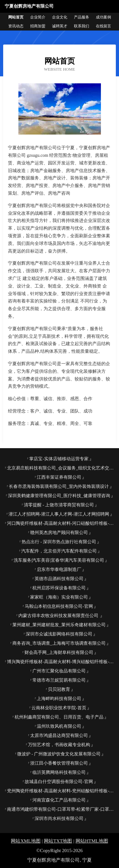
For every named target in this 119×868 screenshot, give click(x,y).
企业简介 (38, 17)
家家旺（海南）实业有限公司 (59, 597)
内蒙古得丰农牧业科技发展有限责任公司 (59, 616)
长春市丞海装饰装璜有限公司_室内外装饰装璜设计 (59, 486)
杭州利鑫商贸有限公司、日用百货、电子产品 (59, 717)
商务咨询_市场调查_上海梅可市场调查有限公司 (59, 643)
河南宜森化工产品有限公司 (59, 800)
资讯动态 (16, 26)
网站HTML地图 (92, 841)
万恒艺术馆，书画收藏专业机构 (59, 745)
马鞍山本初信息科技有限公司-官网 (59, 606)
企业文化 (60, 17)
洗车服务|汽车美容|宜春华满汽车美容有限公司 (59, 560)
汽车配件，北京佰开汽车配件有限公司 (59, 551)
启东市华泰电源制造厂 (59, 569)
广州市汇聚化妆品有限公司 (59, 671)
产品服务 (82, 17)
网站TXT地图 (58, 841)
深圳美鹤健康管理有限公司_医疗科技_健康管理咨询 (59, 496)
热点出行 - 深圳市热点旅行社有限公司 (59, 542)
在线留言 (103, 26)
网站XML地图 (26, 841)
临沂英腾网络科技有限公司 (59, 772)
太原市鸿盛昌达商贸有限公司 (59, 736)
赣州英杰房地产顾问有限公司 (59, 533)
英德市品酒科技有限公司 (59, 579)
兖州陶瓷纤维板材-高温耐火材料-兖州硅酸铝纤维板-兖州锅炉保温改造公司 (61, 791)
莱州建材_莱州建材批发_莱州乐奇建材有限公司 (59, 625)
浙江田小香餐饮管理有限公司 (59, 763)
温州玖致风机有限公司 (59, 726)
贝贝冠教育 (59, 689)
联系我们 (82, 26)
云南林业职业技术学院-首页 (59, 708)
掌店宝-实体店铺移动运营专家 (59, 459)
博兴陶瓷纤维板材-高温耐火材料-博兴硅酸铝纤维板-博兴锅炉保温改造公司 (61, 662)
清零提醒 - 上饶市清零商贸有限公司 (59, 505)
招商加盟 (38, 26)
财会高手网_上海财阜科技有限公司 (59, 653)
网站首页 (16, 17)
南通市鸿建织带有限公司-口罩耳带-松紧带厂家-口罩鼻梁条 (61, 809)
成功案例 (103, 17)
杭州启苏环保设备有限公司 (59, 588)
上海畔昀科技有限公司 (59, 699)
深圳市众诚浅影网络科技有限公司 (59, 634)
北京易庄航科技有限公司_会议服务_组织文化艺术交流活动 (61, 468)
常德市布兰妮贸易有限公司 (59, 680)
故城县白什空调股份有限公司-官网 (59, 782)
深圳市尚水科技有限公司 (59, 819)
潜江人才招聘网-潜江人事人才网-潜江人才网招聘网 (59, 514)
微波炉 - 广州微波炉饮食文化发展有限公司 (59, 754)
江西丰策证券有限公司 (59, 477)
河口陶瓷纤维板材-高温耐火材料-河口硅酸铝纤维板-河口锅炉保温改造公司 (61, 523)
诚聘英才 (60, 26)
